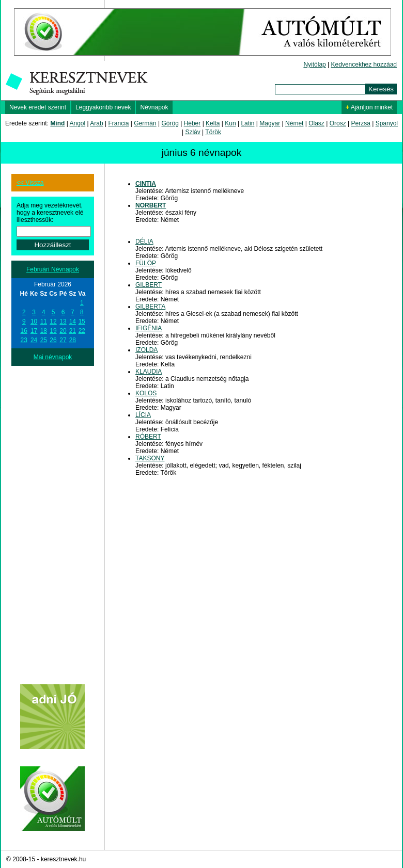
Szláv (192, 132)
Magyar (270, 123)
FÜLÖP (146, 263)
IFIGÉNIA (149, 328)
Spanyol (387, 123)
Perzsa (360, 123)
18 (44, 331)
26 (53, 340)
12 (53, 322)
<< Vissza (30, 183)
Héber (192, 123)
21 (73, 331)
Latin (247, 123)
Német (294, 123)
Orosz (338, 123)
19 (53, 331)
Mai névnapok (53, 357)
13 (63, 322)
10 (34, 322)
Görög (170, 123)
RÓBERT (148, 437)
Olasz (316, 123)
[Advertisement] (53, 521)
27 (63, 340)
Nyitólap (314, 65)
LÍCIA (143, 415)
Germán (145, 123)
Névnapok (154, 107)
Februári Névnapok (53, 269)
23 (24, 340)
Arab (96, 123)
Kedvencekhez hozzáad (364, 65)
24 (34, 340)
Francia (118, 123)
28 (73, 340)
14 (73, 322)
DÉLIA (144, 242)
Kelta (213, 123)
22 (82, 331)
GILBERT (149, 285)
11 (44, 322)
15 (82, 322)
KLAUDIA (149, 372)
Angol (78, 123)
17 (34, 331)
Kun (230, 123)
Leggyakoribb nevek (103, 107)
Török (213, 132)
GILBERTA (150, 307)
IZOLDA (146, 350)
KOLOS (146, 393)
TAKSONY (150, 458)
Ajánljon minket (369, 107)
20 (63, 331)
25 (44, 340)
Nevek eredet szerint (38, 107)
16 (24, 331)
